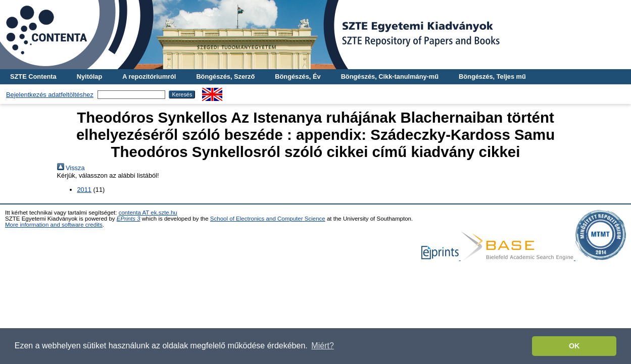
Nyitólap (89, 76)
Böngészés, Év (298, 76)
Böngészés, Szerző (225, 76)
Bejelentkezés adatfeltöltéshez (50, 95)
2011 (84, 190)
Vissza (71, 168)
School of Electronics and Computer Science (268, 219)
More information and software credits (54, 225)
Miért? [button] (322, 346)
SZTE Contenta (33, 76)
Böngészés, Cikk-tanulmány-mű (390, 76)
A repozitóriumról (149, 76)
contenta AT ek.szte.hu (148, 213)
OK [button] (574, 346)
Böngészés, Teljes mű (492, 76)
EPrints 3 (129, 219)
